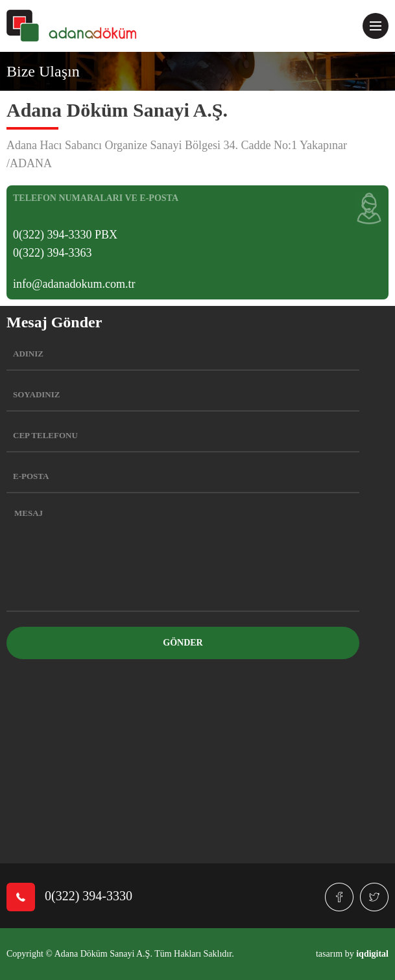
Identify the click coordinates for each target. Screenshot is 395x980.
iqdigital (372, 954)
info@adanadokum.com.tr (74, 284)
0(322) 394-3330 (69, 897)
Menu (379, 20)
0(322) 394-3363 (52, 253)
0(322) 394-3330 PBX (65, 235)
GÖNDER (183, 643)
